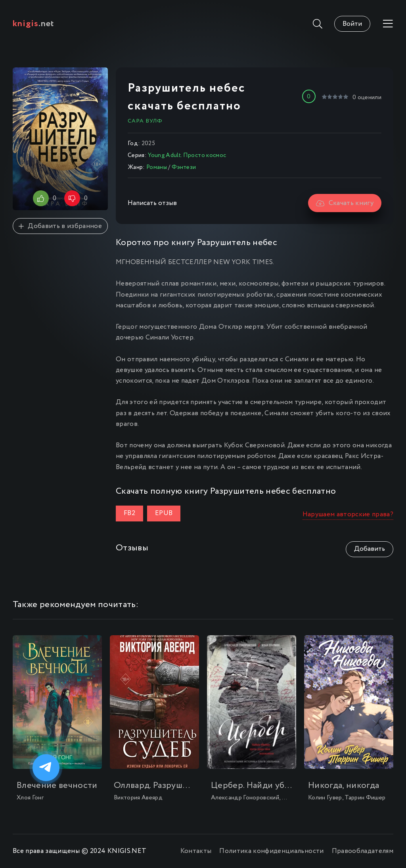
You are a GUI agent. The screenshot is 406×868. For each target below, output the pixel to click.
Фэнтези (184, 167)
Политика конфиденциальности (271, 851)
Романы (157, 167)
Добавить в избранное (60, 226)
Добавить (370, 549)
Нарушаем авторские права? (348, 514)
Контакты (196, 851)
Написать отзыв (152, 203)
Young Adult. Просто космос (187, 155)
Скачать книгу (345, 203)
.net (34, 24)
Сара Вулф (145, 121)
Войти (352, 24)
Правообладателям (363, 851)
